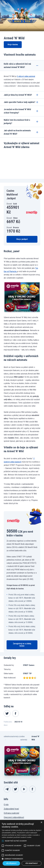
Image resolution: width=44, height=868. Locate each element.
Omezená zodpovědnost (14, 817)
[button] (22, 859)
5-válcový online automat (26, 76)
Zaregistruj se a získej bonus (22, 645)
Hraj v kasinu (13, 44)
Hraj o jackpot (22, 239)
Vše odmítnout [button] (32, 863)
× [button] (41, 822)
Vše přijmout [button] (11, 863)
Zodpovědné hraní (11, 809)
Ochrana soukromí (11, 813)
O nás (6, 805)
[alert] (22, 844)
